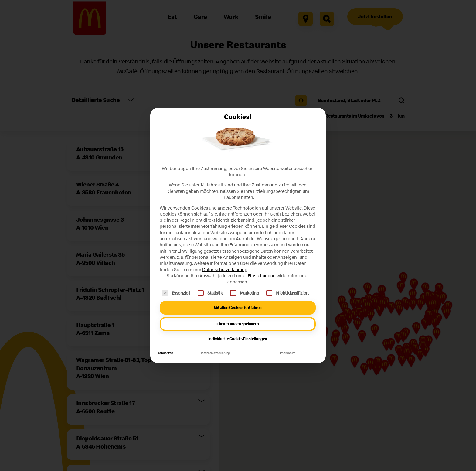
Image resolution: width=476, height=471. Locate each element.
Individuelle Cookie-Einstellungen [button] (238, 339)
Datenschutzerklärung (225, 270)
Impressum (288, 353)
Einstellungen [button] (262, 276)
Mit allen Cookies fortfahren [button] (238, 307)
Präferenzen (165, 353)
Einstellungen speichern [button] (238, 324)
